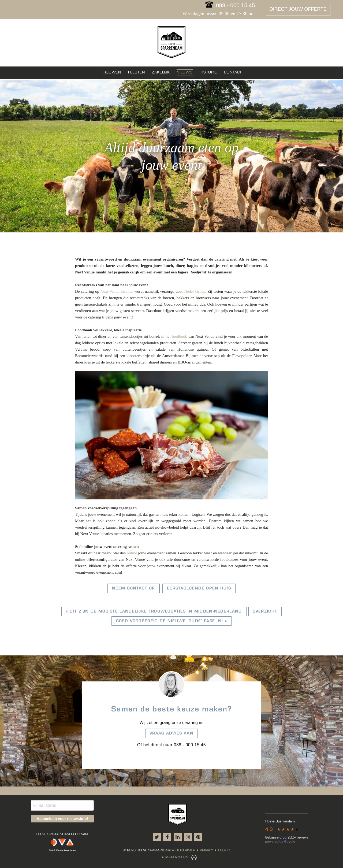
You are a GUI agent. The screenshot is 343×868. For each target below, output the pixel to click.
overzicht (265, 612)
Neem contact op (134, 589)
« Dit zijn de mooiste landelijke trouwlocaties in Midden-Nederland (154, 612)
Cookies (225, 851)
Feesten (137, 73)
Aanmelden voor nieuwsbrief (62, 819)
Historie (208, 73)
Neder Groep (195, 291)
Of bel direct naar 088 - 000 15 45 (171, 745)
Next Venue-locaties (117, 291)
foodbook (180, 336)
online (132, 553)
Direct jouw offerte (298, 9)
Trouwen (111, 73)
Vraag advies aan (171, 734)
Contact (233, 73)
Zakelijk (161, 73)
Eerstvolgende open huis (199, 589)
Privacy (207, 851)
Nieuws (184, 73)
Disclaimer (185, 851)
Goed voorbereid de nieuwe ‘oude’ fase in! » (171, 621)
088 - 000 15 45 (236, 5)
